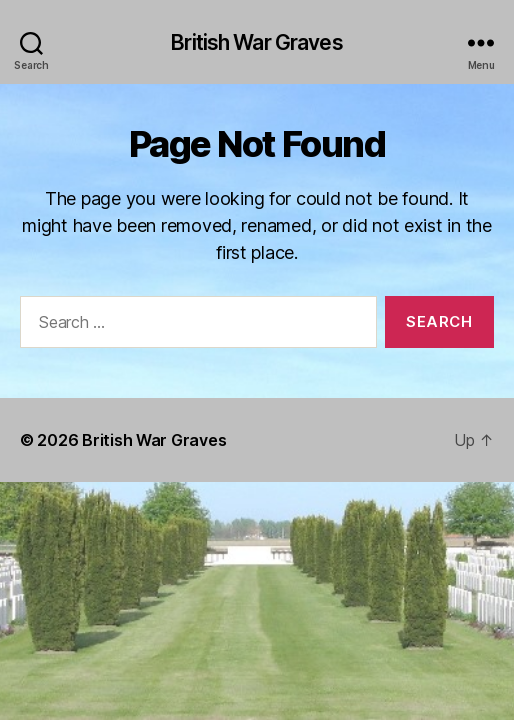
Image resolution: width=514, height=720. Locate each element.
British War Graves (256, 42)
